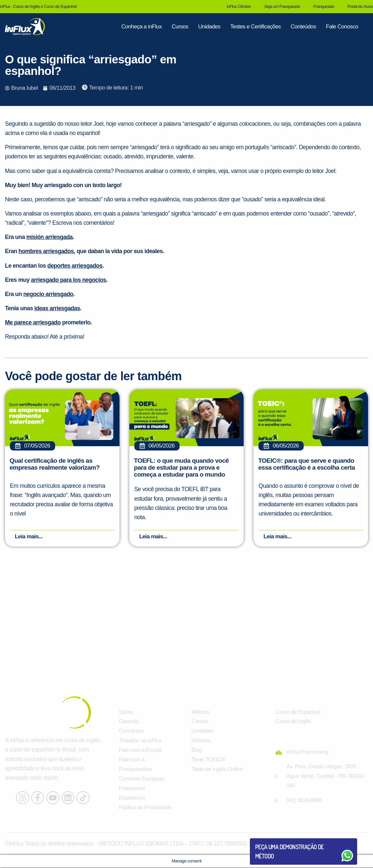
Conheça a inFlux (141, 27)
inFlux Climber (239, 6)
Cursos (180, 27)
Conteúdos (303, 27)
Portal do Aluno (360, 6)
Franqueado (324, 6)
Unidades (209, 27)
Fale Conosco (342, 27)
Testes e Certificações (255, 27)
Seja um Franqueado (282, 6)
